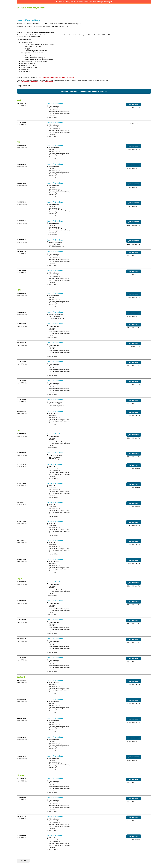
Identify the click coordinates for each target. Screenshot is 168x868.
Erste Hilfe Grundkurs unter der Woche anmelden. (56, 77)
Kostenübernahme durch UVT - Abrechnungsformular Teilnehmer (84, 91)
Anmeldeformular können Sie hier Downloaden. (36, 82)
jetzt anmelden (134, 104)
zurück (23, 861)
